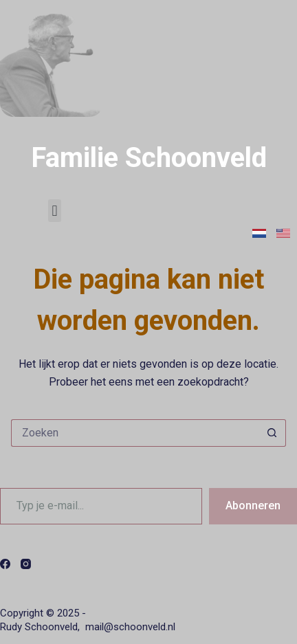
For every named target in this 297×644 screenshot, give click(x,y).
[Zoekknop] (272, 433)
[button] (55, 211)
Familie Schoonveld (149, 158)
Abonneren (253, 506)
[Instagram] (26, 564)
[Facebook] (5, 564)
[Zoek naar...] (135, 433)
